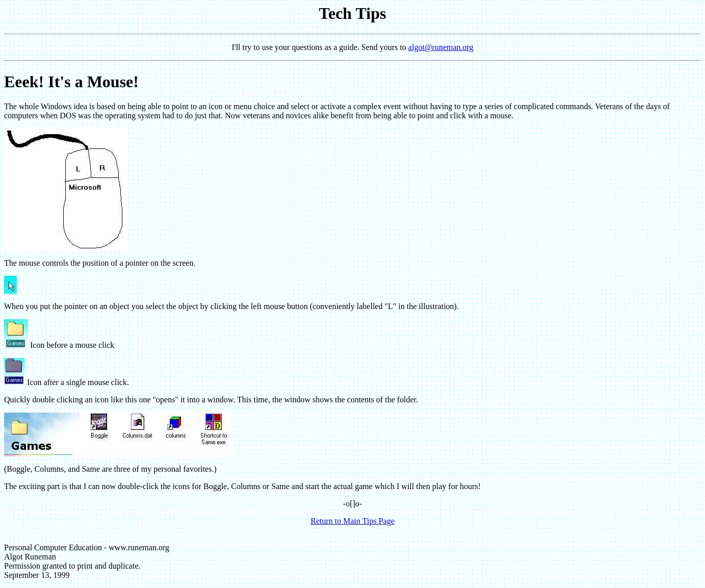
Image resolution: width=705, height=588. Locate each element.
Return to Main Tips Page (352, 521)
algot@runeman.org (441, 47)
